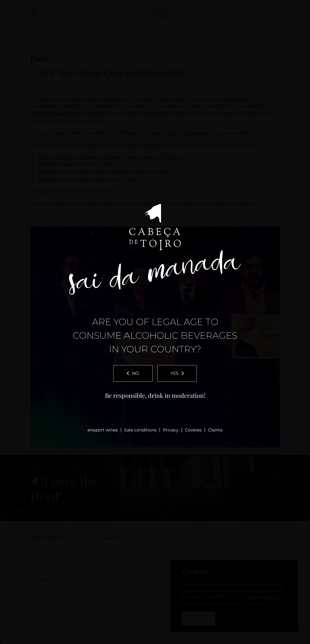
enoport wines (103, 430)
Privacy (171, 430)
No (133, 373)
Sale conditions (140, 430)
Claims (215, 430)
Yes (177, 373)
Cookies (193, 430)
